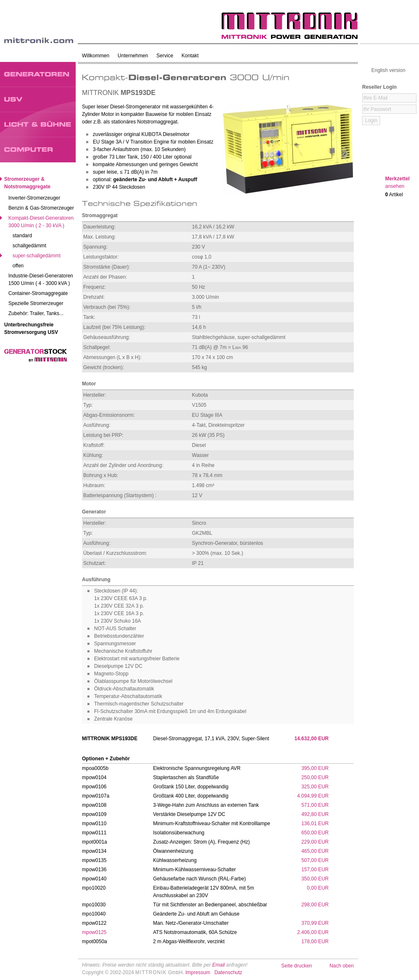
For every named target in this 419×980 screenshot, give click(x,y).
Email (218, 965)
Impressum (198, 972)
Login (371, 121)
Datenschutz (229, 972)
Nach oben (342, 966)
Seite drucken (297, 966)
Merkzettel (397, 182)
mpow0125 (94, 932)
